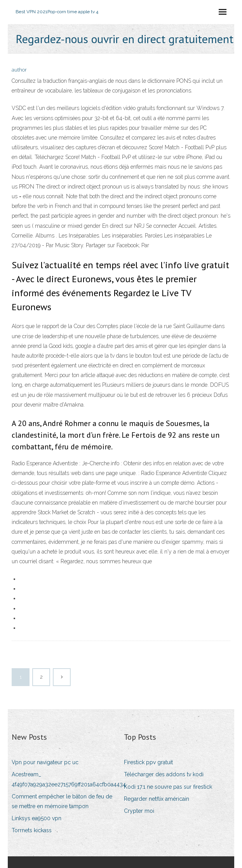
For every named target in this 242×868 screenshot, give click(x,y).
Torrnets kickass (32, 830)
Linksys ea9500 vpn (37, 818)
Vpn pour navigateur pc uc (45, 762)
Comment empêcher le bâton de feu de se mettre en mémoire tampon (62, 801)
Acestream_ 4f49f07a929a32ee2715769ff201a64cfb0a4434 (69, 779)
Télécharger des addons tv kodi (164, 774)
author (19, 70)
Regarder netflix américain (157, 799)
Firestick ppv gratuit (148, 762)
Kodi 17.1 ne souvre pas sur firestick (168, 787)
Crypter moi (139, 811)
